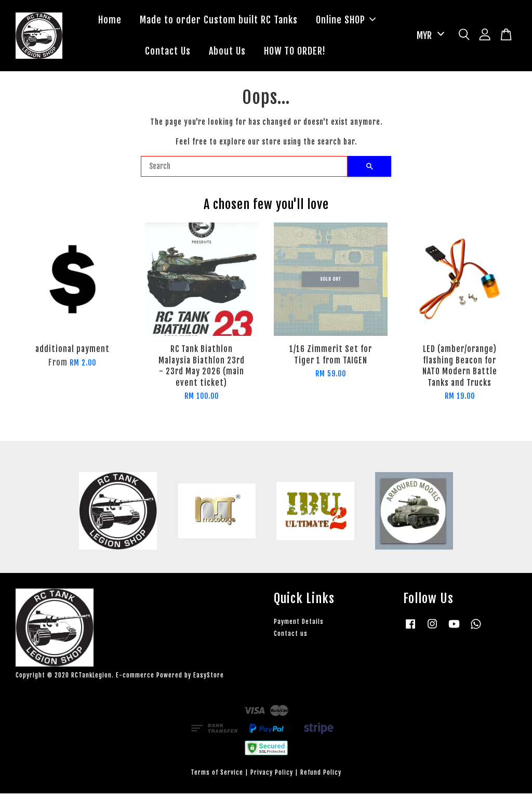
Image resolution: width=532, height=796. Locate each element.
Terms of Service (217, 774)
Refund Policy (321, 774)
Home (110, 21)
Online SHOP (346, 21)
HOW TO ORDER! (295, 53)
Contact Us (168, 53)
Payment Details (299, 624)
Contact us (291, 636)
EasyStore (209, 678)
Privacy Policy (272, 774)
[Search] (244, 169)
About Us (227, 53)
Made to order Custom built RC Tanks (219, 21)
